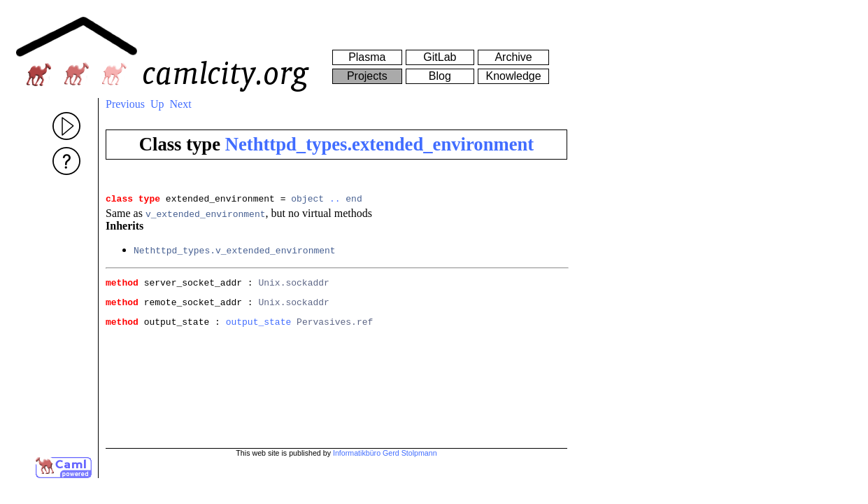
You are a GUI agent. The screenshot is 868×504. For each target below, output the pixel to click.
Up (157, 104)
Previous (125, 104)
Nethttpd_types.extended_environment (380, 144)
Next (181, 104)
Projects (367, 76)
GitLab (440, 57)
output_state (259, 330)
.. (335, 200)
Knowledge (513, 76)
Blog (440, 76)
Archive (513, 57)
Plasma (367, 57)
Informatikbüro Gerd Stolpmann (385, 453)
